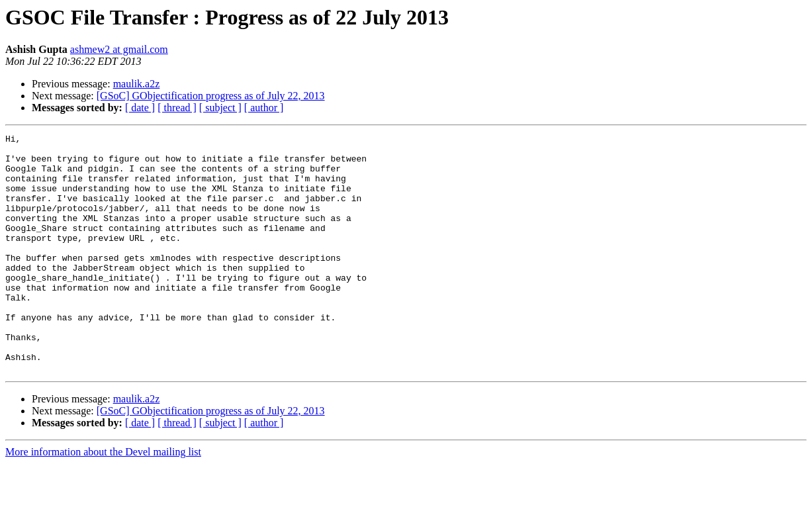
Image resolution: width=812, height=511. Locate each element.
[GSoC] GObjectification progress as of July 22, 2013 (211, 96)
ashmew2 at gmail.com (119, 49)
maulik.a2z (137, 84)
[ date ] (140, 108)
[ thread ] (177, 108)
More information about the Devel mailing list (103, 499)
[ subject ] (220, 108)
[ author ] (264, 108)
